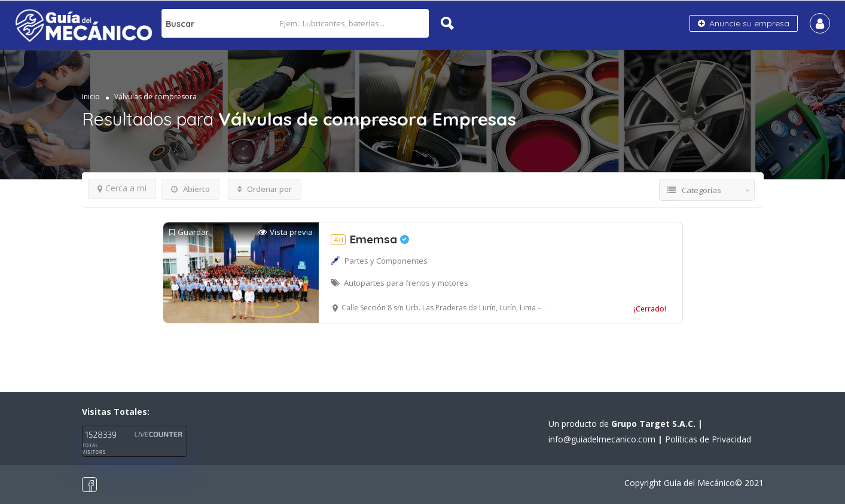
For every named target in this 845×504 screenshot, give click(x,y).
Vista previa (286, 232)
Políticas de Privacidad (708, 439)
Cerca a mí (122, 188)
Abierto (190, 189)
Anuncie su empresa (744, 23)
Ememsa (370, 239)
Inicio (91, 97)
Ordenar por (265, 189)
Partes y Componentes (386, 261)
